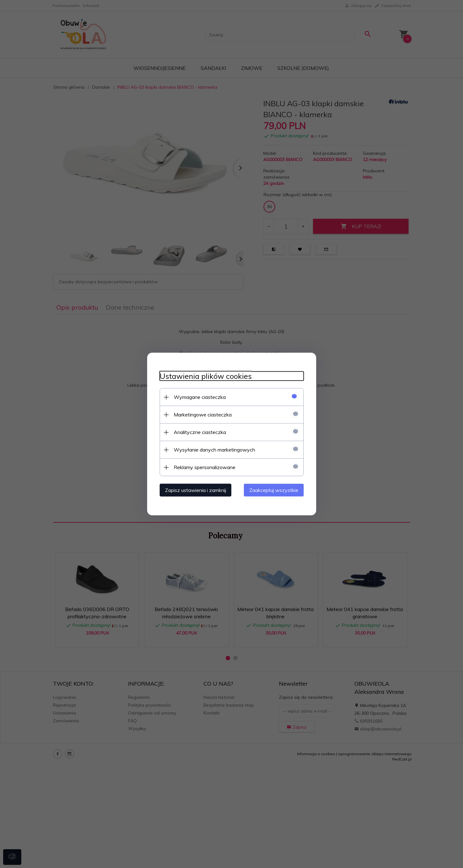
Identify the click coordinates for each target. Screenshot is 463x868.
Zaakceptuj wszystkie (274, 490)
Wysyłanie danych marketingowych (214, 450)
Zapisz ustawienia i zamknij (195, 490)
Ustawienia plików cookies (206, 376)
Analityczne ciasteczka (200, 432)
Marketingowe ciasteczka (203, 415)
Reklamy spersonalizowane (205, 467)
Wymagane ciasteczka (200, 397)
